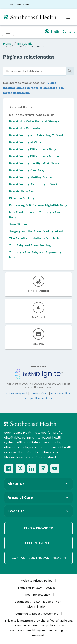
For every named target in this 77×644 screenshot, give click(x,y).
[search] (34, 71)
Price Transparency (37, 595)
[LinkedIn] (32, 468)
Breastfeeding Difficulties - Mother (34, 156)
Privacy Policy (60, 393)
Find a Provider (38, 528)
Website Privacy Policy (37, 581)
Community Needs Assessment (37, 614)
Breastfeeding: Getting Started (31, 177)
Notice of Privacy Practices (37, 588)
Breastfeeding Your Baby (27, 170)
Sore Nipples (18, 224)
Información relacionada (26, 46)
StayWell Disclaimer (38, 398)
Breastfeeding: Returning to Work (33, 184)
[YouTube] (55, 468)
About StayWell (17, 393)
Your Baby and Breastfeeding (30, 245)
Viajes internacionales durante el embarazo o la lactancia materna (33, 88)
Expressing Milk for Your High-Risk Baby (38, 205)
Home (7, 43)
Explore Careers (39, 543)
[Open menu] (68, 17)
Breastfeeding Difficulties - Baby (33, 149)
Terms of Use (39, 393)
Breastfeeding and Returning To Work (37, 135)
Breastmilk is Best (22, 191)
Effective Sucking (22, 198)
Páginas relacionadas (29, 57)
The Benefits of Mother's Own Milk (34, 238)
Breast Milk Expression (25, 128)
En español (25, 43)
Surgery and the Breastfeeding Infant (36, 231)
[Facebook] (9, 468)
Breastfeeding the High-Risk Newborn (36, 163)
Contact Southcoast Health (39, 558)
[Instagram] (43, 468)
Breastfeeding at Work (25, 142)
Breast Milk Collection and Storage (34, 121)
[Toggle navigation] (8, 32)
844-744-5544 (20, 4)
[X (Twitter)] (20, 468)
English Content (63, 32)
